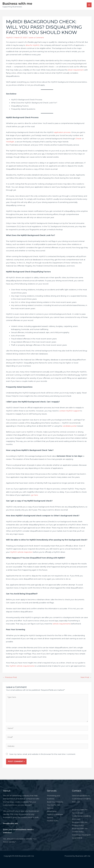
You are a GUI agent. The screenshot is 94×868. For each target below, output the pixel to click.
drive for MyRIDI (33, 45)
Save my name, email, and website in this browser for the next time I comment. (42, 754)
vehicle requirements (62, 624)
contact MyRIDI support (70, 411)
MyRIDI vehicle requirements (22, 666)
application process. (62, 132)
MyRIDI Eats (52, 821)
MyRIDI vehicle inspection (21, 552)
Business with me (17, 4)
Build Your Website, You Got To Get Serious (55, 805)
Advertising (52, 811)
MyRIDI (9, 38)
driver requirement (76, 70)
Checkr (79, 139)
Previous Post (10, 677)
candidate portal (69, 426)
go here (35, 495)
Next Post (86, 677)
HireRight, (10, 142)
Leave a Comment (36, 38)
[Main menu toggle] (89, 5)
